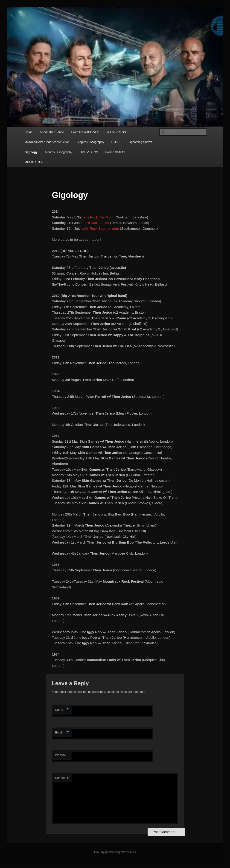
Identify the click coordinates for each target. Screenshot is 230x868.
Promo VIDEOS (116, 152)
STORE (116, 142)
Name (62, 710)
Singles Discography (90, 142)
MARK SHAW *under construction (47, 142)
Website (60, 755)
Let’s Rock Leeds (96, 223)
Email (62, 733)
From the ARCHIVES (85, 132)
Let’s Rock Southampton (100, 228)
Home (29, 132)
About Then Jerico (52, 132)
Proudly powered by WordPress (115, 852)
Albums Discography (58, 152)
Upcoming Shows (140, 142)
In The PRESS (116, 132)
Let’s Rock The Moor (98, 217)
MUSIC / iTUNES (36, 162)
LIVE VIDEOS (89, 152)
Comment (61, 778)
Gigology (31, 152)
